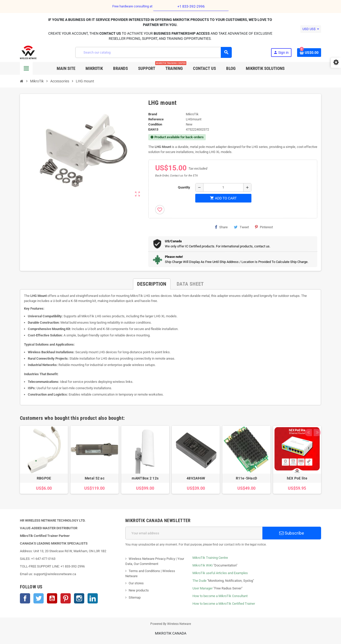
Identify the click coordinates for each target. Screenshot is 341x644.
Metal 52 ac (95, 478)
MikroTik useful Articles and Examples (220, 573)
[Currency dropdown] (311, 29)
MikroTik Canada (171, 633)
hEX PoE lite (297, 478)
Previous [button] (308, 417)
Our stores (136, 583)
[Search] (153, 52)
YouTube (52, 598)
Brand (153, 114)
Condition (155, 124)
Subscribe (292, 533)
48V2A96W (196, 478)
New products (139, 590)
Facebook (25, 598)
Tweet (241, 227)
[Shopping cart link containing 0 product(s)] (309, 53)
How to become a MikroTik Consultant (220, 596)
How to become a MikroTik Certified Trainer (224, 604)
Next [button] (316, 417)
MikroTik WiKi (203, 565)
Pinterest (264, 227)
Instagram (79, 598)
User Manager (203, 588)
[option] (44, 460)
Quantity (184, 187)
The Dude (199, 581)
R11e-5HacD (247, 478)
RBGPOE (44, 478)
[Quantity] (223, 187)
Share (221, 227)
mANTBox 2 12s (145, 478)
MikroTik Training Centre (210, 558)
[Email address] (194, 533)
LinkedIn (93, 598)
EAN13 (153, 129)
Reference (156, 119)
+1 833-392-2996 (191, 6)
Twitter (39, 598)
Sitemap (135, 597)
